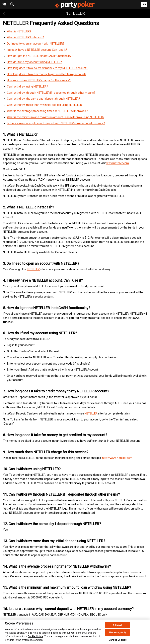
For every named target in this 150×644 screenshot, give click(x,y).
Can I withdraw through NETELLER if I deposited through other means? (51, 93)
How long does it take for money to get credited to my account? (47, 74)
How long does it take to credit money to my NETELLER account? (47, 68)
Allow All (117, 627)
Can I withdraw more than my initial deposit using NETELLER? (45, 105)
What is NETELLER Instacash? (25, 37)
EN (144, 4)
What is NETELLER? (19, 31)
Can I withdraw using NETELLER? (27, 87)
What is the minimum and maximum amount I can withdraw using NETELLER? (56, 117)
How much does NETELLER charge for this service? (39, 80)
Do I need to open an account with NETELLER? (36, 44)
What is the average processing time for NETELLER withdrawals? (47, 111)
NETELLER (33, 269)
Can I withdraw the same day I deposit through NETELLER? (43, 99)
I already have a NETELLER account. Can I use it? (37, 50)
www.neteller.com (118, 163)
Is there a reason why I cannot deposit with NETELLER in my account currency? (56, 123)
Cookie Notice (35, 639)
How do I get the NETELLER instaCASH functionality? (40, 56)
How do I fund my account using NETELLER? (34, 62)
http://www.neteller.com (117, 458)
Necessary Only (117, 635)
